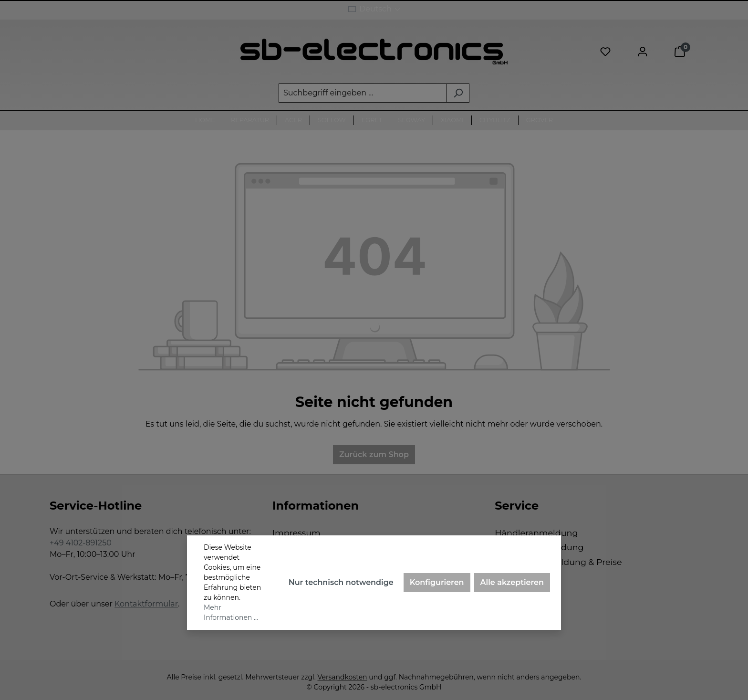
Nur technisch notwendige (341, 582)
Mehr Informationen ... (231, 612)
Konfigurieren (437, 582)
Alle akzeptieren (512, 582)
